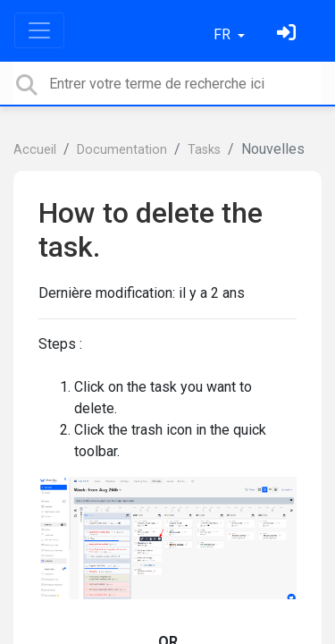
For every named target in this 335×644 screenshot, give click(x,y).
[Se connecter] (289, 34)
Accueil (35, 150)
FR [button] (224, 34)
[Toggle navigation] (39, 30)
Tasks (204, 150)
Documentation (122, 150)
